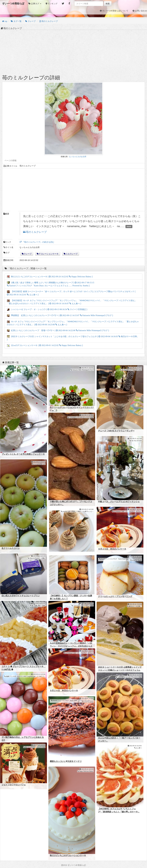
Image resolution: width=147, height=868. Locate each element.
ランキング (52, 4)
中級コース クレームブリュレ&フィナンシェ (119, 501)
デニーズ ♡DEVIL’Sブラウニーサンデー (116, 431)
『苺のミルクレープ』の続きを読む (38, 242)
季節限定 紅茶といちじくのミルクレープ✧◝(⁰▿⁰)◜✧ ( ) (60, 315)
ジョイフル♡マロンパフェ (14, 785)
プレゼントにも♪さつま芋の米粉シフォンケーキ (23, 454)
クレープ (28, 254)
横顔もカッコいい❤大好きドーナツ (66, 761)
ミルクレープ (71, 254)
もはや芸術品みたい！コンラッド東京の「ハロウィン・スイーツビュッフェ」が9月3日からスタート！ (71, 646)
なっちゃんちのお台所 (78, 157)
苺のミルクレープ (36, 232)
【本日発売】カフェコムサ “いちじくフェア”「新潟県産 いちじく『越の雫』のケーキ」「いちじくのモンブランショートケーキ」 (119, 812)
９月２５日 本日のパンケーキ (112, 549)
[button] (35, 4)
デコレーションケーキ (49, 254)
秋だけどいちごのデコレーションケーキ (68, 855)
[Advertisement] (73, 52)
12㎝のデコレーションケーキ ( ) (45, 345)
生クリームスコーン (11, 548)
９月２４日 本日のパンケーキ (64, 690)
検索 (108, 4)
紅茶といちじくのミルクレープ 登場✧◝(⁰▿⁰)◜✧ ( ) (58, 330)
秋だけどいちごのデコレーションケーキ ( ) (50, 277)
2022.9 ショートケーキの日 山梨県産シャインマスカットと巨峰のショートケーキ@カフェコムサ (120, 670)
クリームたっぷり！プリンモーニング (115, 596)
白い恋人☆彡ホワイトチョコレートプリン (21, 596)
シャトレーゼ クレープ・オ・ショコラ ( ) (47, 309)
